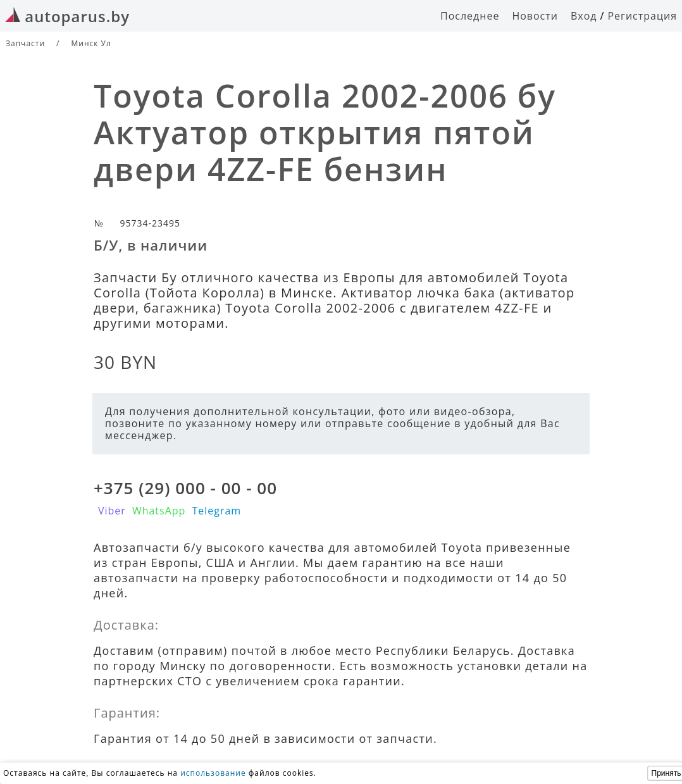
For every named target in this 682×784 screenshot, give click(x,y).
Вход (584, 16)
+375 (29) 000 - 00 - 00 (185, 488)
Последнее (470, 16)
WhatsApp (159, 511)
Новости (535, 16)
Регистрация (642, 16)
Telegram (216, 511)
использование (213, 773)
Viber (112, 511)
